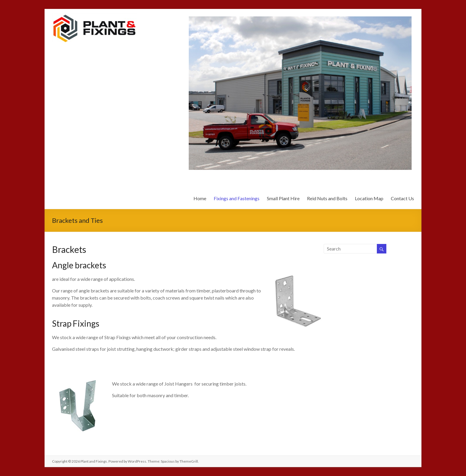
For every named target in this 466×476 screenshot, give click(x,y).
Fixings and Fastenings (237, 198)
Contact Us (402, 198)
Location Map (369, 198)
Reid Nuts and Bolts (327, 198)
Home (200, 198)
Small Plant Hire (283, 198)
